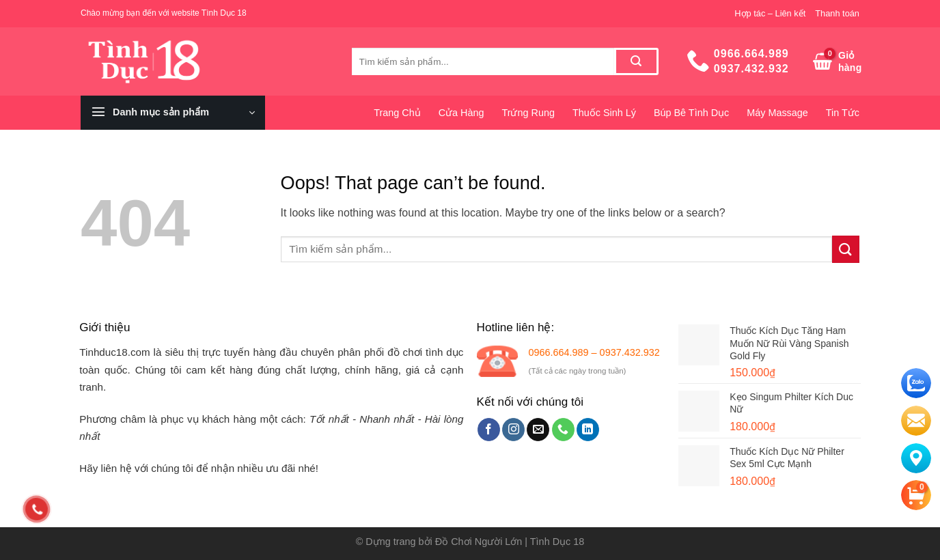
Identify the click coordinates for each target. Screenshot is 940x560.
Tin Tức (843, 113)
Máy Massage (777, 113)
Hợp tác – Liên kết (770, 13)
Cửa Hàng (461, 113)
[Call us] (563, 430)
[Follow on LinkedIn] (588, 430)
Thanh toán (837, 13)
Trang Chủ (397, 113)
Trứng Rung (528, 113)
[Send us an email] (538, 430)
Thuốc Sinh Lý (604, 113)
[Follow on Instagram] (513, 430)
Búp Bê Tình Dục (691, 113)
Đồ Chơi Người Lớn (479, 542)
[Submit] (636, 61)
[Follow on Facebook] (489, 430)
